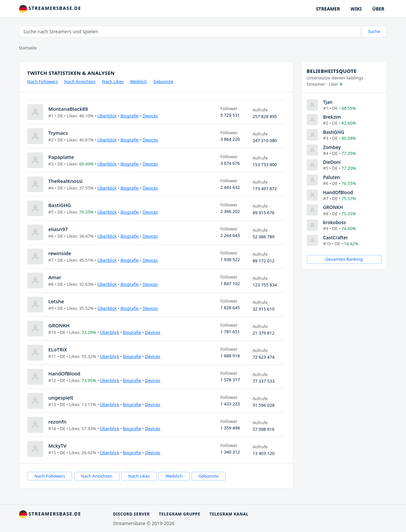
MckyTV (58, 446)
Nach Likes (113, 81)
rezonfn (58, 422)
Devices (150, 116)
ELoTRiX (58, 349)
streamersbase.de (50, 9)
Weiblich (139, 81)
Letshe (56, 301)
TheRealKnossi (66, 181)
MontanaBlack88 (68, 109)
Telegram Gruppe (180, 514)
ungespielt (61, 398)
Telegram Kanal (229, 514)
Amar (55, 277)
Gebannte (163, 81)
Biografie (129, 116)
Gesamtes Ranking (344, 259)
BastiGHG (60, 205)
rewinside (60, 253)
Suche (374, 31)
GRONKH (59, 325)
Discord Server (132, 514)
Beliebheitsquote (332, 71)
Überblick (107, 116)
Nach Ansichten (80, 81)
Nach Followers (43, 81)
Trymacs (58, 133)
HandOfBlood (64, 373)
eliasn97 (58, 229)
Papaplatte (61, 157)
